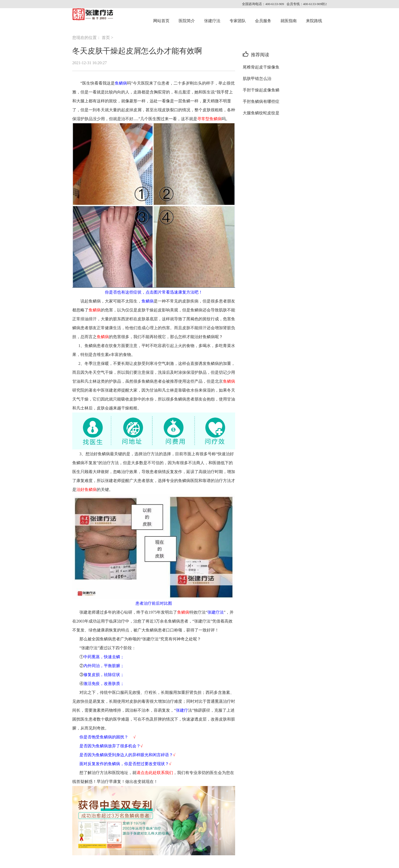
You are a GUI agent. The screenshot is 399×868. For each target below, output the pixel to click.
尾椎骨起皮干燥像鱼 (261, 67)
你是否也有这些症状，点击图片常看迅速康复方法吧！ (154, 292)
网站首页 (161, 21)
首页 (106, 38)
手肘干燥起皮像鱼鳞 (261, 90)
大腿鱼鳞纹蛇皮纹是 (261, 113)
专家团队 (238, 21)
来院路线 (314, 21)
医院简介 (187, 21)
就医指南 (289, 21)
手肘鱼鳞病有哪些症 (261, 101)
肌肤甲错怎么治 (257, 79)
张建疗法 (212, 21)
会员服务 (263, 21)
